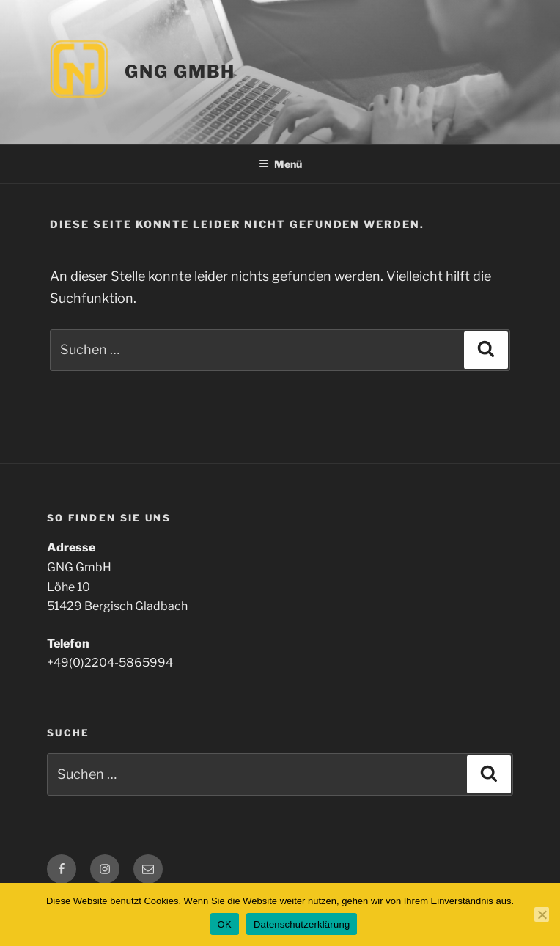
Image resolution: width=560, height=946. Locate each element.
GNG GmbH (180, 71)
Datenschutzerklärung (302, 924)
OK (225, 924)
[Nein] (542, 914)
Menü (280, 164)
